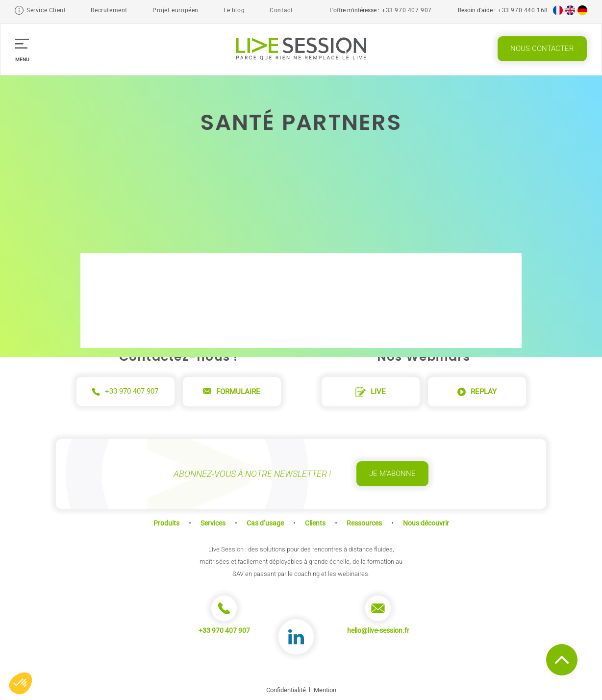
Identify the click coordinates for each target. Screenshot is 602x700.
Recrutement (109, 10)
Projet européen (176, 10)
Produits (166, 523)
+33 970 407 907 (407, 10)
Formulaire (232, 392)
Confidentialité (286, 690)
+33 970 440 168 (523, 10)
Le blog (234, 10)
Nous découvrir (426, 523)
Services (213, 523)
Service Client (46, 10)
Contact (281, 10)
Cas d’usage (265, 523)
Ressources (364, 523)
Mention (325, 690)
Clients (315, 523)
